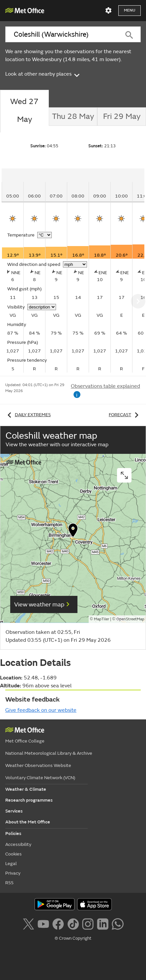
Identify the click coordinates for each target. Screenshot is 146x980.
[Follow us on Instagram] (88, 924)
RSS (9, 883)
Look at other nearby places (43, 74)
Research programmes (29, 800)
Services (14, 811)
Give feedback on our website (41, 710)
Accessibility (18, 844)
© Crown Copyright (73, 938)
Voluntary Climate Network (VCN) (40, 778)
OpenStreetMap (130, 619)
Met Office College (25, 741)
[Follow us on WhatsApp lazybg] (117, 924)
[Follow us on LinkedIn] (103, 924)
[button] (73, 532)
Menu (130, 10)
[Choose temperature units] (44, 235)
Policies (13, 834)
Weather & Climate (26, 789)
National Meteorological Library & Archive (49, 753)
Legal (11, 864)
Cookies (14, 854)
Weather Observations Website (38, 765)
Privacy (13, 873)
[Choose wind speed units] (75, 264)
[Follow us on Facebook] (58, 924)
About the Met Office (28, 822)
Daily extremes (28, 415)
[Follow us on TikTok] (73, 924)
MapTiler (102, 619)
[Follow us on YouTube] (43, 924)
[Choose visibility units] (42, 307)
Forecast (125, 415)
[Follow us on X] (28, 924)
